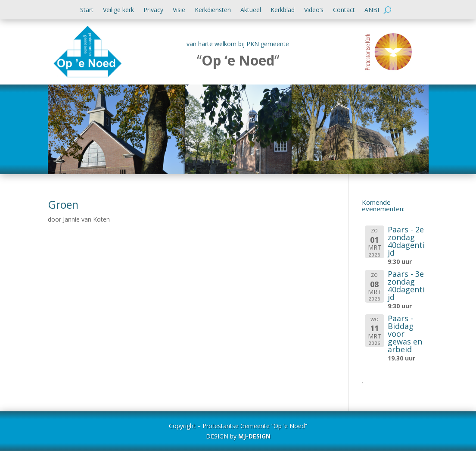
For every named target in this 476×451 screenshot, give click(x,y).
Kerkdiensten (213, 10)
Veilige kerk (118, 10)
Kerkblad (283, 10)
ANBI (372, 10)
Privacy (153, 10)
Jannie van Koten (86, 219)
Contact (344, 10)
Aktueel (251, 10)
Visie (179, 10)
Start (87, 10)
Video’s (314, 10)
